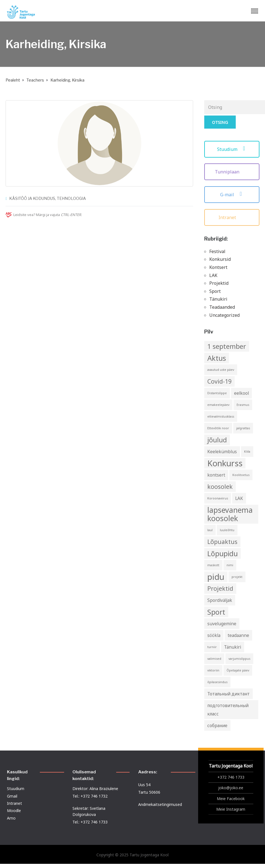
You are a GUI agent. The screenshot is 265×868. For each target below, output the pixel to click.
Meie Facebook (231, 799)
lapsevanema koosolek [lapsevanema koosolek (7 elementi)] (230, 514)
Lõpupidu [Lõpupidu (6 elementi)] (223, 553)
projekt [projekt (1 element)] (237, 577)
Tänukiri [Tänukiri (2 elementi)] (233, 647)
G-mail (232, 195)
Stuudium (232, 149)
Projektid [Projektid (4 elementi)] (220, 588)
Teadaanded (222, 307)
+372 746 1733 (231, 777)
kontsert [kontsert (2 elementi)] (216, 475)
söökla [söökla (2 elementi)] (214, 635)
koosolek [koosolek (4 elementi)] (220, 486)
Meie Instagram (231, 809)
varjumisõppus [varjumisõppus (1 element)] (239, 659)
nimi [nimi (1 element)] (230, 565)
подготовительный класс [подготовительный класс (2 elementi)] (228, 710)
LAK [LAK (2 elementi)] (239, 498)
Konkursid (220, 259)
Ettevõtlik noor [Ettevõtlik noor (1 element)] (218, 428)
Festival (217, 251)
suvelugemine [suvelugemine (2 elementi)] (222, 624)
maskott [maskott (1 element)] (213, 565)
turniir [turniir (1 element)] (212, 647)
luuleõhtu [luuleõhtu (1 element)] (227, 530)
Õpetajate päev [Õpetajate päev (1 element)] (238, 670)
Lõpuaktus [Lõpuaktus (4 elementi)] (222, 542)
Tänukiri (218, 299)
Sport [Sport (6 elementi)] (216, 612)
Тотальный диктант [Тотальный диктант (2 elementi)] (228, 694)
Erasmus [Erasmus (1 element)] (243, 405)
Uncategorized (224, 315)
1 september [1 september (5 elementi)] (227, 346)
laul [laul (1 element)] (210, 530)
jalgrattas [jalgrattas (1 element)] (243, 428)
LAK (213, 275)
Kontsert (218, 267)
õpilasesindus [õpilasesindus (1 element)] (217, 682)
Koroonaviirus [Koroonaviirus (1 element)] (218, 498)
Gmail (12, 796)
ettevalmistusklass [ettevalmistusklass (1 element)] (221, 416)
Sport (215, 291)
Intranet (232, 217)
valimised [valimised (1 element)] (214, 659)
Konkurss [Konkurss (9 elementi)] (225, 463)
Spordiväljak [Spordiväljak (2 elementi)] (220, 600)
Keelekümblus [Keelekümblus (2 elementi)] (222, 452)
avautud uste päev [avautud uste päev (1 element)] (221, 370)
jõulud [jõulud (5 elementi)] (217, 440)
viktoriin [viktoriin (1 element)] (213, 670)
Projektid (219, 283)
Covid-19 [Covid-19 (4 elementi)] (219, 381)
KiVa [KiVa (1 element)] (247, 452)
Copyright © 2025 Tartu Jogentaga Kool (132, 855)
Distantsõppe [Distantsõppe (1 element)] (217, 393)
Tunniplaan (232, 172)
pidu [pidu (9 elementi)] (216, 577)
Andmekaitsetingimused (160, 804)
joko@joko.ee (231, 788)
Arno (11, 818)
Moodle (14, 811)
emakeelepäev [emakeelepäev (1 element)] (218, 405)
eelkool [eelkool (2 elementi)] (241, 393)
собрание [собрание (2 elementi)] (217, 725)
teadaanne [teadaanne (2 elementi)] (238, 635)
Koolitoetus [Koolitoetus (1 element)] (241, 475)
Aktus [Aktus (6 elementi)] (217, 358)
